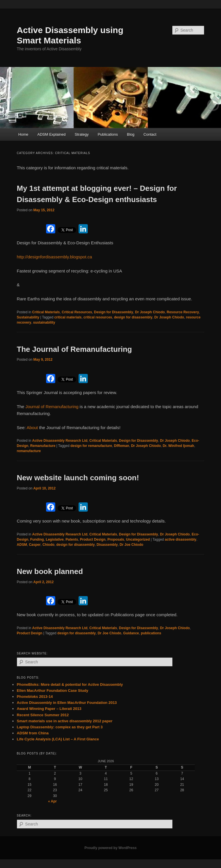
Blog (131, 134)
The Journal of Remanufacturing (74, 349)
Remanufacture (43, 446)
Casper (35, 545)
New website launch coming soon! (78, 478)
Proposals (116, 539)
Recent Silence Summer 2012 (43, 715)
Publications (108, 134)
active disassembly (181, 539)
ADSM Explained (52, 134)
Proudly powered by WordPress (110, 848)
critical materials (68, 317)
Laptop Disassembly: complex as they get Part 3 (60, 727)
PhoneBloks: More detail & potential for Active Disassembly (70, 684)
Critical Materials (46, 312)
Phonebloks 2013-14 (35, 697)
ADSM (22, 545)
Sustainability (28, 317)
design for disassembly (133, 317)
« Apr (52, 801)
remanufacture (29, 451)
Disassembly (107, 545)
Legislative (55, 539)
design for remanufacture (91, 446)
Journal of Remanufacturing (52, 407)
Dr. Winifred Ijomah (178, 446)
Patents (72, 539)
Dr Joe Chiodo (132, 545)
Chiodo (48, 545)
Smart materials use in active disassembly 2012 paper (64, 721)
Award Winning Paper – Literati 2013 (49, 709)
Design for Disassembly (114, 312)
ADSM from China (33, 733)
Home (23, 134)
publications (151, 633)
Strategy (82, 134)
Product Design (93, 539)
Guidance (131, 633)
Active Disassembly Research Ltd (60, 441)
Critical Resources (77, 312)
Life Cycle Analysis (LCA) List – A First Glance (58, 739)
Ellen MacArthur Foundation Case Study (52, 691)
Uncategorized (138, 539)
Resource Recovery (183, 312)
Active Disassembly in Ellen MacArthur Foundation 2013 (67, 703)
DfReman (122, 446)
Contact (150, 134)
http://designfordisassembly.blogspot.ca (54, 257)
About (33, 428)
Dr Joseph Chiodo (150, 312)
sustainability (44, 322)
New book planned (50, 571)
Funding (37, 539)
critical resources (98, 317)
